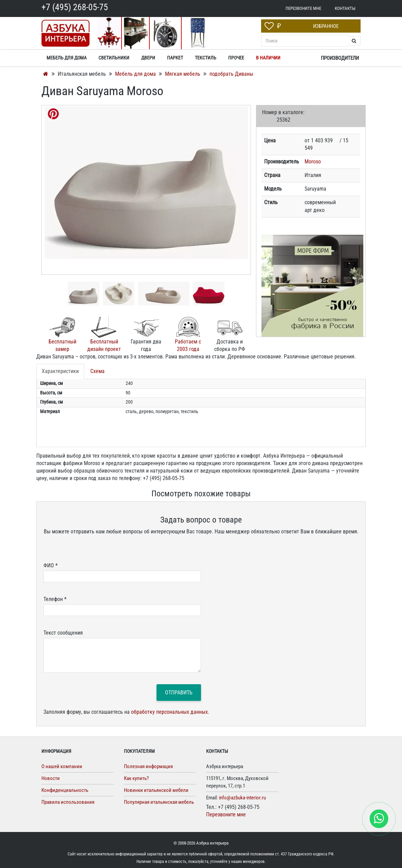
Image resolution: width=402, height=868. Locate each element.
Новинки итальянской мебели (156, 790)
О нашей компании (62, 766)
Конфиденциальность (65, 790)
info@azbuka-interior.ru (242, 798)
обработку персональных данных (169, 712)
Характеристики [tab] (60, 371)
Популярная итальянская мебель (159, 802)
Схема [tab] (97, 371)
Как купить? (136, 778)
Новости (51, 778)
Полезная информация (148, 766)
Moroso (313, 162)
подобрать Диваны (231, 74)
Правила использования (68, 802)
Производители (340, 58)
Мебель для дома (136, 74)
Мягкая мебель (183, 74)
